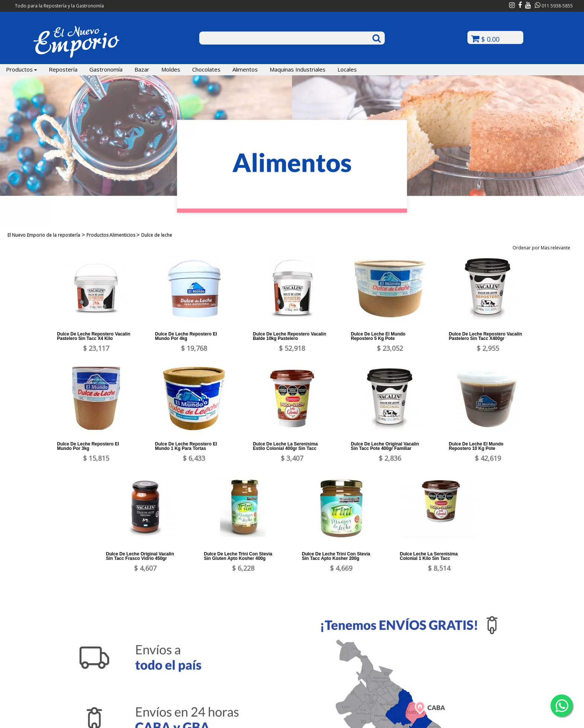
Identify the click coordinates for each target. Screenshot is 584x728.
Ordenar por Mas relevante (544, 248)
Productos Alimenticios (111, 235)
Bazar (142, 69)
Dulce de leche (157, 235)
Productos (21, 69)
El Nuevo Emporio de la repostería (44, 235)
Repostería (63, 69)
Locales (347, 69)
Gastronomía (106, 69)
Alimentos (245, 69)
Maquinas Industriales (298, 69)
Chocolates (206, 69)
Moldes (171, 69)
